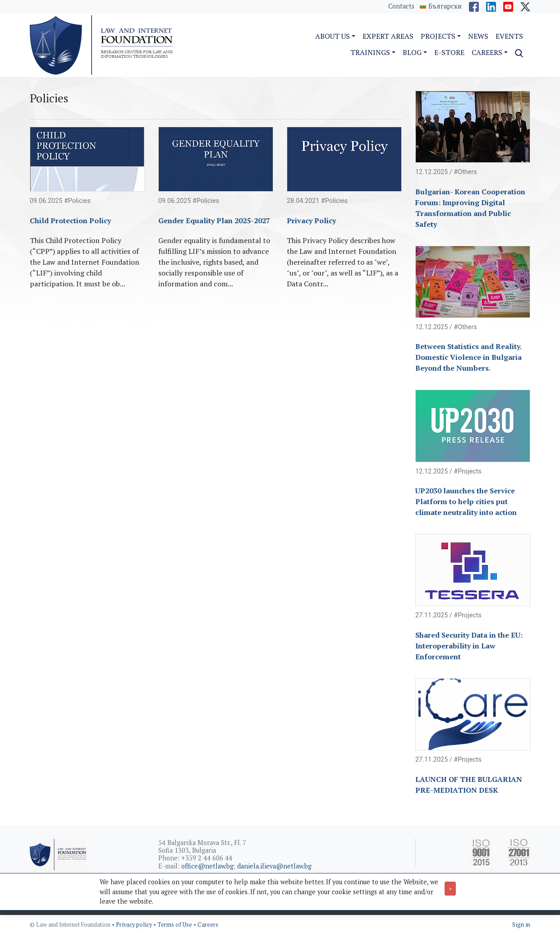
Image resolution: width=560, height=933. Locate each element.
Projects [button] (438, 36)
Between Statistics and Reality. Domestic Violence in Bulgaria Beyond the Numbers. (468, 357)
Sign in (521, 925)
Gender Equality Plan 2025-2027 (214, 221)
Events (509, 36)
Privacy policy (135, 925)
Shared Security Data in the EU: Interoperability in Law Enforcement (469, 646)
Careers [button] (487, 52)
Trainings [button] (370, 52)
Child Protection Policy (70, 221)
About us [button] (333, 36)
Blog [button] (412, 52)
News (478, 36)
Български (445, 6)
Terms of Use (175, 925)
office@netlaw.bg (207, 866)
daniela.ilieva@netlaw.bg (274, 866)
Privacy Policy (311, 221)
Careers (208, 925)
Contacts (401, 6)
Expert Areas (388, 36)
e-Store (449, 52)
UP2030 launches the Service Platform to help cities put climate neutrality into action (466, 501)
